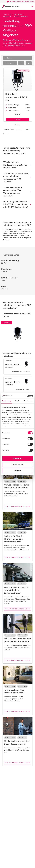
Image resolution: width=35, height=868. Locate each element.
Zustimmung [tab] (6, 401)
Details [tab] (17, 401)
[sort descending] (29, 63)
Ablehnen (17, 471)
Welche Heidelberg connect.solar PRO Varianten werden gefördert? (17, 192)
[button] (10, 63)
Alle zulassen (17, 458)
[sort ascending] (21, 63)
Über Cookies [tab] (28, 401)
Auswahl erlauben (17, 465)
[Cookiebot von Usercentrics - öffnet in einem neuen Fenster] (25, 396)
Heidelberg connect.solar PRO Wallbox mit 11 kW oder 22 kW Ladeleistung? (17, 204)
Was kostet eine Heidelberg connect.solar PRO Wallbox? (17, 165)
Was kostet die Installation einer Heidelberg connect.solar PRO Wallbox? (17, 178)
